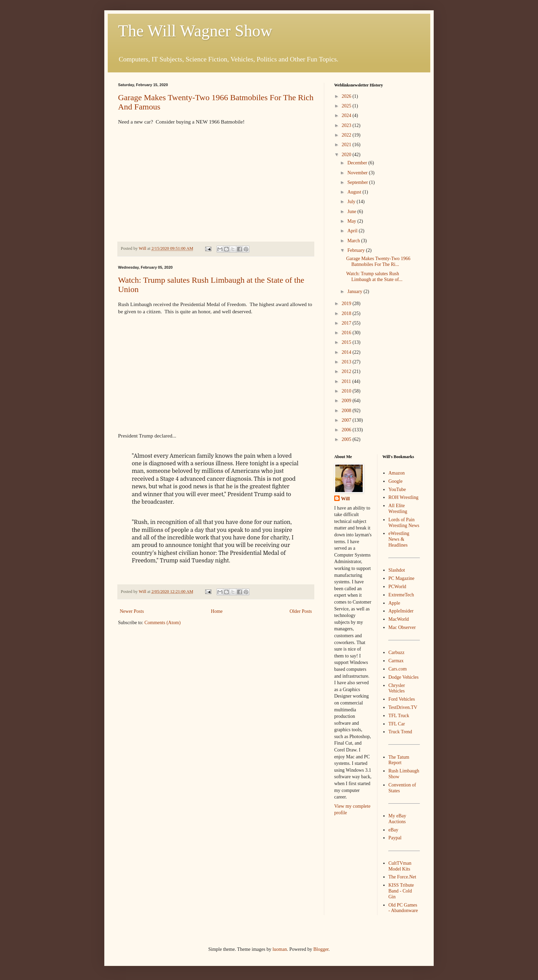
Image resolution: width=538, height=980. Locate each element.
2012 (347, 371)
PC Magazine (401, 578)
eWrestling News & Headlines (399, 539)
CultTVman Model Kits (400, 866)
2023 (347, 125)
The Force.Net (402, 877)
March (354, 241)
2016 (347, 333)
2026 (347, 96)
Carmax (396, 661)
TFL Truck (399, 716)
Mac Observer (402, 627)
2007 (347, 420)
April (353, 231)
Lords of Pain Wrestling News (404, 523)
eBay (393, 830)
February (356, 250)
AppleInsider (401, 611)
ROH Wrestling (403, 497)
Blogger (321, 949)
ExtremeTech (401, 595)
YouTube (397, 489)
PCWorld (397, 587)
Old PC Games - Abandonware (403, 908)
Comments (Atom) (162, 623)
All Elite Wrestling (398, 509)
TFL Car (397, 724)
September (358, 182)
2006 (347, 430)
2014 (347, 352)
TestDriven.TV (403, 707)
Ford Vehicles (402, 699)
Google (395, 481)
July (352, 202)
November (358, 173)
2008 (347, 411)
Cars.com (397, 669)
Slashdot (397, 570)
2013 (347, 362)
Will (345, 499)
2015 (347, 342)
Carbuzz (396, 652)
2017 (347, 323)
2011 (347, 381)
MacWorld (399, 619)
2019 (347, 304)
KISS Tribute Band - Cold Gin (401, 891)
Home (217, 611)
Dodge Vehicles (403, 677)
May (352, 221)
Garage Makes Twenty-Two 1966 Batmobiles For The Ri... (378, 261)
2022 (347, 135)
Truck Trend (400, 732)
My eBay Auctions (397, 819)
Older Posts (301, 611)
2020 (347, 155)
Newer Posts (132, 611)
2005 (347, 439)
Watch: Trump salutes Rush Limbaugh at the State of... (374, 277)
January (355, 291)
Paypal (395, 838)
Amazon (396, 473)
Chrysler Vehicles (397, 688)
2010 (347, 391)
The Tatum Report (399, 760)
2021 (347, 145)
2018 (347, 313)
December (358, 163)
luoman (280, 949)
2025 (347, 106)
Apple (394, 603)
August (355, 192)
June (352, 212)
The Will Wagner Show (195, 31)
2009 (347, 401)
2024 (347, 115)
